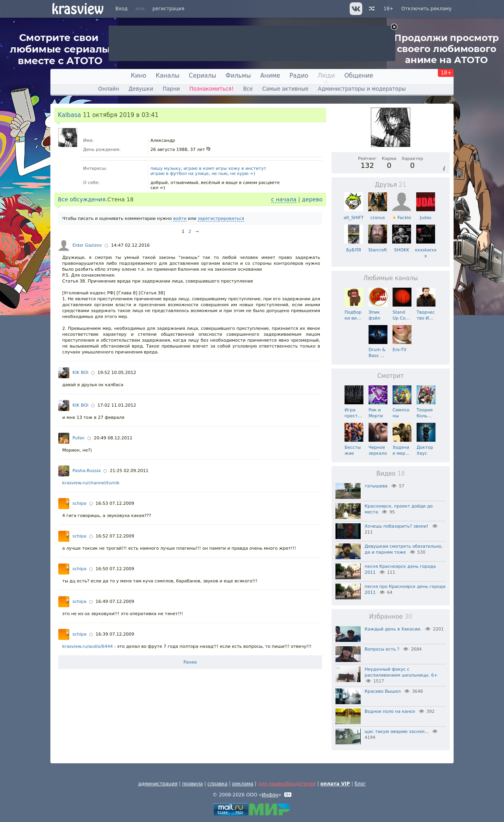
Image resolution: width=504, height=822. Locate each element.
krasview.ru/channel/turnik (91, 483)
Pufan (79, 438)
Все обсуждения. (83, 199)
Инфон (270, 795)
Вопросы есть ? (382, 649)
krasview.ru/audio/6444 (88, 646)
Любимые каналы (391, 278)
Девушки (141, 89)
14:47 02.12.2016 (130, 245)
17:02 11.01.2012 (117, 405)
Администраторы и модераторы (362, 89)
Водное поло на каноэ (390, 711)
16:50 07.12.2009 (115, 569)
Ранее (190, 662)
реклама (243, 784)
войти (180, 219)
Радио (299, 76)
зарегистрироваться (221, 219)
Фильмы (238, 76)
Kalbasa (69, 115)
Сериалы (203, 76)
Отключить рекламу (426, 9)
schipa (80, 503)
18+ (388, 9)
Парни (171, 89)
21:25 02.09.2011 (129, 471)
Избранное (390, 617)
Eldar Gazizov (87, 245)
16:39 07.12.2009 (115, 634)
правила (192, 784)
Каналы (167, 76)
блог (360, 784)
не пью (219, 174)
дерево (312, 199)
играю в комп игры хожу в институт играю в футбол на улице (208, 171)
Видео (391, 474)
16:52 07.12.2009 (115, 536)
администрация (158, 784)
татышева (376, 486)
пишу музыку (166, 168)
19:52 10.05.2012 (117, 373)
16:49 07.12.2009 (115, 602)
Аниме (270, 76)
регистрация (168, 9)
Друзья (391, 185)
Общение (359, 76)
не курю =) (243, 174)
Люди (326, 76)
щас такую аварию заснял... (397, 732)
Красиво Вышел (383, 691)
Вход (121, 9)
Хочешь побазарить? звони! (397, 526)
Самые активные (285, 89)
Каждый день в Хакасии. (393, 629)
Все (248, 89)
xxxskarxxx (425, 250)
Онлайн (109, 89)
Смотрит (391, 376)
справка (218, 784)
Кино (138, 76)
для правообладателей (287, 784)
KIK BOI (80, 373)
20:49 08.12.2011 (113, 438)
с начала (284, 199)
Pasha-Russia (87, 471)
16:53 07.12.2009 (115, 503)
